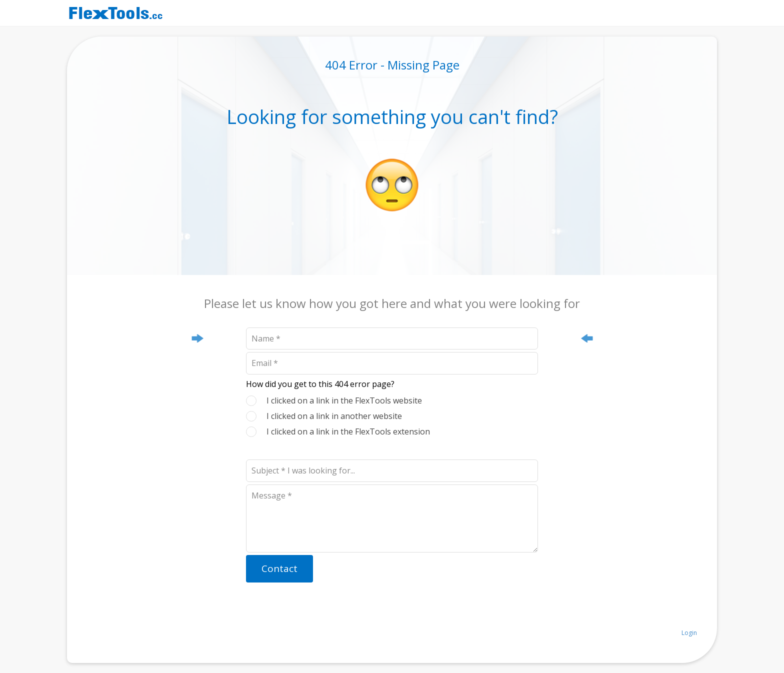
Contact (279, 568)
